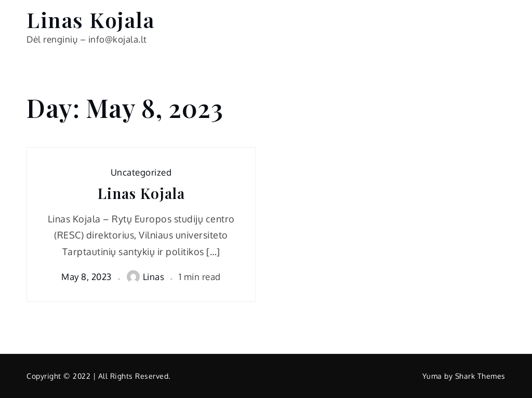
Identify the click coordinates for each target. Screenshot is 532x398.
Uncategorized (141, 172)
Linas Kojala (90, 19)
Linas (146, 277)
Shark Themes (480, 376)
